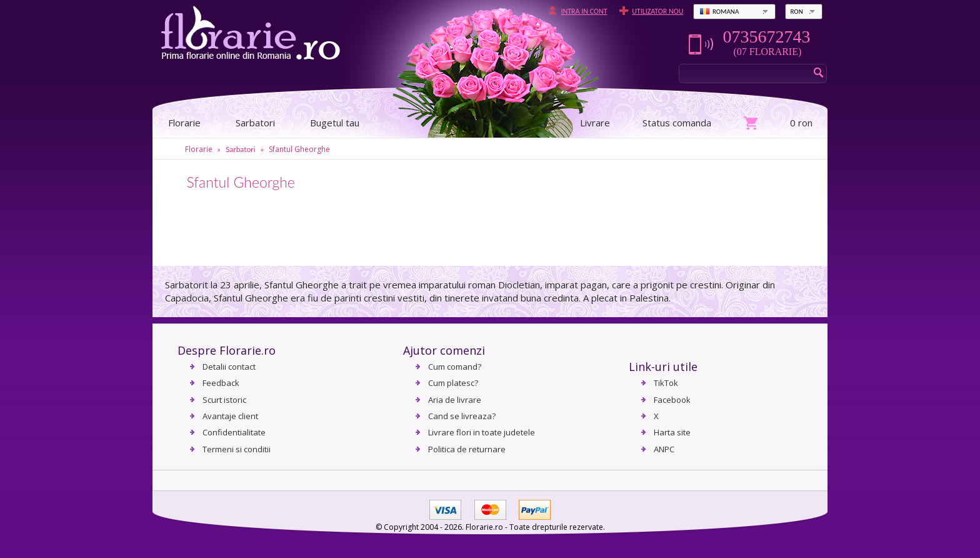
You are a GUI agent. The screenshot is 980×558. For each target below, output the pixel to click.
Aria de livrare (455, 400)
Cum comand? (455, 367)
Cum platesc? (453, 383)
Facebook (672, 400)
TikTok (666, 383)
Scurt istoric (224, 400)
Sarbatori (255, 123)
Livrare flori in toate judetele (482, 432)
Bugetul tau (335, 123)
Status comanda (677, 123)
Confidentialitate (234, 432)
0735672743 (766, 37)
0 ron (801, 123)
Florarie (199, 149)
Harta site (672, 432)
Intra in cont (584, 11)
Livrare (595, 123)
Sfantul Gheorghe (299, 149)
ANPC (664, 449)
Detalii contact (229, 367)
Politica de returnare (467, 449)
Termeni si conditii (237, 449)
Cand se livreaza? (462, 416)
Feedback (221, 383)
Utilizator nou (657, 11)
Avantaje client (230, 416)
